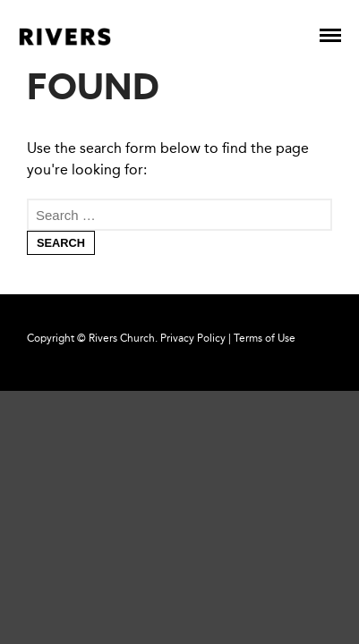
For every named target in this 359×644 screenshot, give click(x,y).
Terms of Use (265, 338)
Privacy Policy (193, 338)
